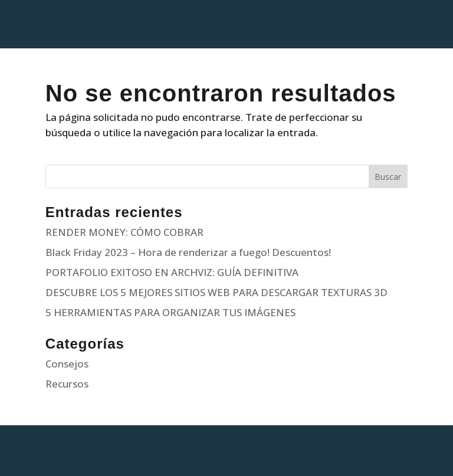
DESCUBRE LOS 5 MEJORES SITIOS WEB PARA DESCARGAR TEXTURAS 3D (216, 292)
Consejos (67, 364)
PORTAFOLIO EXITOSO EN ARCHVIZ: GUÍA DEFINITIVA (172, 272)
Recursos (67, 384)
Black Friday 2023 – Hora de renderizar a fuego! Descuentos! (188, 252)
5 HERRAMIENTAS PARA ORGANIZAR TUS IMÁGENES (170, 312)
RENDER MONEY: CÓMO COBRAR (124, 232)
